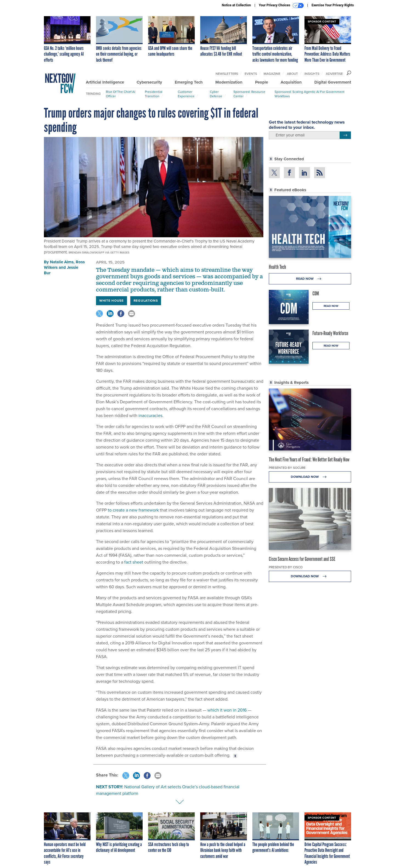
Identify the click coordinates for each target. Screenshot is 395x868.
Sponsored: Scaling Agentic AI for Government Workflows (310, 94)
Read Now (310, 279)
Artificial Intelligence (105, 82)
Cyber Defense (216, 94)
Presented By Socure (287, 468)
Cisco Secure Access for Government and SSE (302, 559)
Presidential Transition (154, 94)
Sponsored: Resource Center (249, 94)
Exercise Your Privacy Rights (333, 5)
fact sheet (134, 562)
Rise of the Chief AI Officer (121, 94)
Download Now (310, 477)
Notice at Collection (236, 5)
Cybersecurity (149, 82)
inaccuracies (150, 416)
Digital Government (333, 82)
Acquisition (291, 82)
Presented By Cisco (286, 567)
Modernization (229, 82)
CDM (316, 293)
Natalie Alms (62, 262)
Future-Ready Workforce (330, 333)
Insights (312, 74)
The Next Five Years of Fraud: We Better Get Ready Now (309, 459)
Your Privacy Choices (281, 5)
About (292, 74)
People (262, 82)
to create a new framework (133, 510)
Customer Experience (186, 94)
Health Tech (277, 267)
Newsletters (227, 74)
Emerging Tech (189, 82)
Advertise (334, 74)
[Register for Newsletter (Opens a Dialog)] (345, 135)
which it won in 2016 (227, 710)
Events (251, 74)
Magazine (272, 74)
